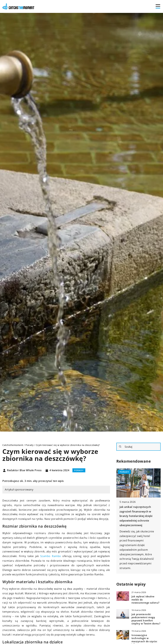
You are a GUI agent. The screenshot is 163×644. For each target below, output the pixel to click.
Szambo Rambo (51, 556)
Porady (79, 470)
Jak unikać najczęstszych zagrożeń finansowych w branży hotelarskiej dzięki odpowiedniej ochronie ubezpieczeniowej (136, 516)
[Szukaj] (120, 447)
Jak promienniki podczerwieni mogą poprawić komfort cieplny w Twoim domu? (146, 619)
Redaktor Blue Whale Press (24, 470)
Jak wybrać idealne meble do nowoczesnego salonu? (145, 600)
